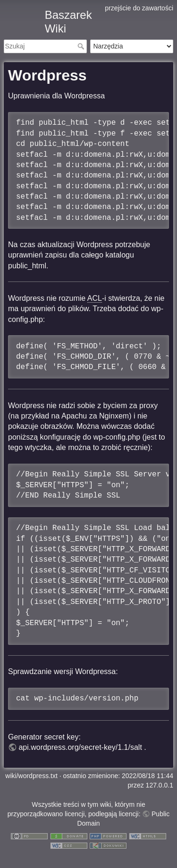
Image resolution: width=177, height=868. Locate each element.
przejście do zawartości (139, 8)
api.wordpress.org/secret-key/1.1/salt (80, 747)
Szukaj (82, 46)
